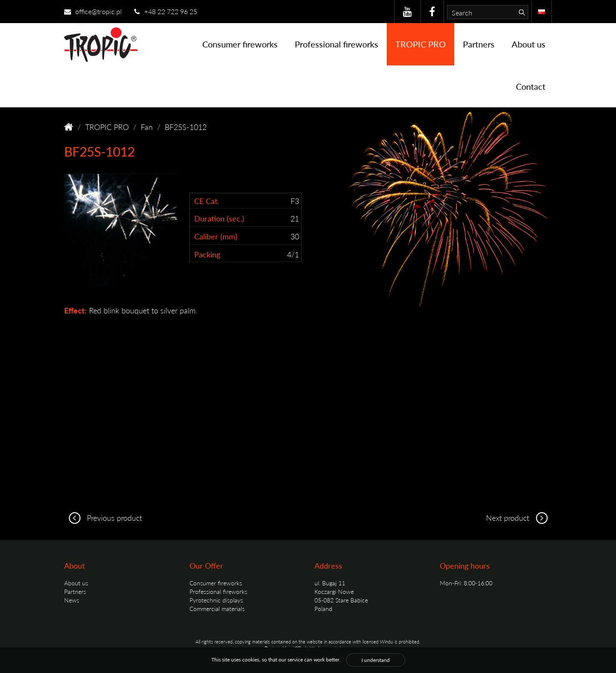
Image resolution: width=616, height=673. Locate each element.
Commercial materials (217, 608)
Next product (519, 518)
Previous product (103, 518)
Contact (531, 86)
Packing (207, 254)
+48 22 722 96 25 (166, 11)
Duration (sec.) (219, 218)
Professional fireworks (336, 44)
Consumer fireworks (240, 44)
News (72, 600)
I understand (376, 660)
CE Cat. (207, 201)
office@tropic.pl (93, 11)
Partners (479, 44)
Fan (147, 127)
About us (529, 44)
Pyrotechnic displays (216, 600)
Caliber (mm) (216, 236)
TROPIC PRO (421, 44)
